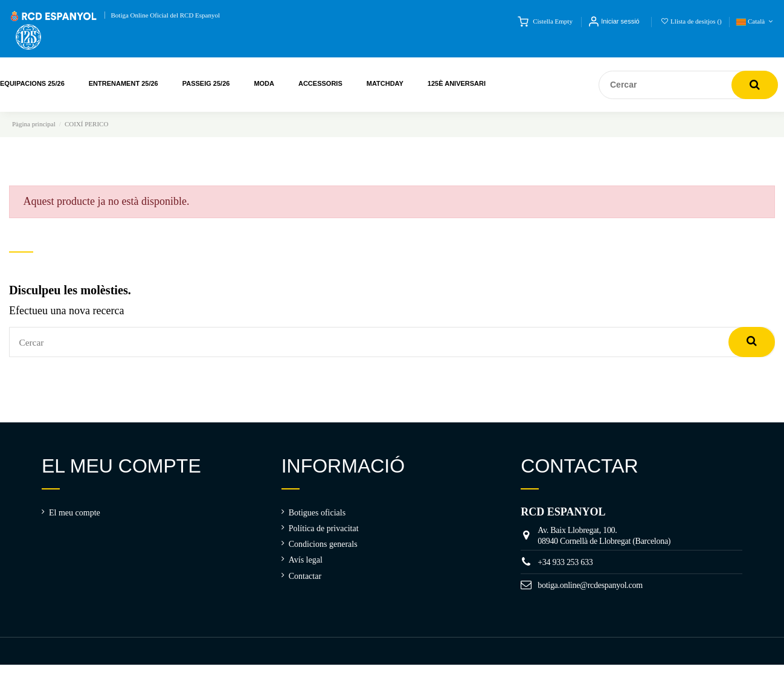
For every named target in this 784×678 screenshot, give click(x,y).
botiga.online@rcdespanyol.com (590, 590)
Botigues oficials (317, 518)
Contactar (305, 581)
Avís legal (306, 565)
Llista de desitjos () (692, 21)
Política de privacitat (324, 533)
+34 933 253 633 (565, 567)
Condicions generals (323, 549)
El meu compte (75, 518)
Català (756, 21)
